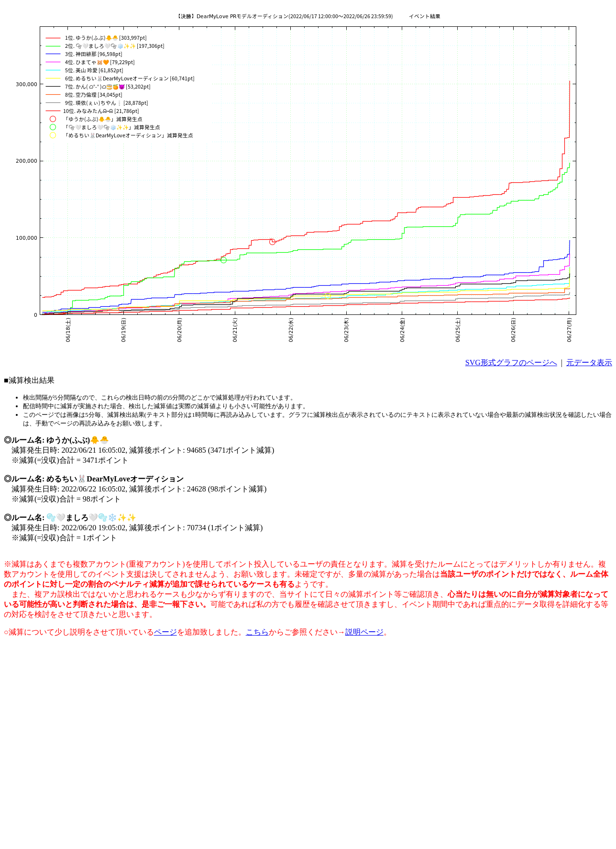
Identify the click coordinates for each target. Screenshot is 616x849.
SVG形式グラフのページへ (511, 363)
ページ (165, 632)
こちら (257, 632)
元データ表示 (589, 363)
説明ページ (364, 632)
